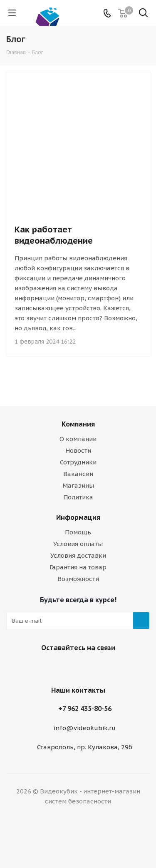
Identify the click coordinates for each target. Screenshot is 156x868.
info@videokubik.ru (85, 728)
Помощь (78, 532)
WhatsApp (87, 667)
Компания (78, 424)
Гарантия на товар (78, 567)
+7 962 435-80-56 (85, 708)
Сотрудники (78, 462)
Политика (78, 497)
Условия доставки (78, 555)
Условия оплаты (78, 544)
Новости (78, 450)
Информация (78, 517)
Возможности (78, 579)
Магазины (78, 485)
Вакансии (78, 474)
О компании (78, 439)
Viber (66, 667)
